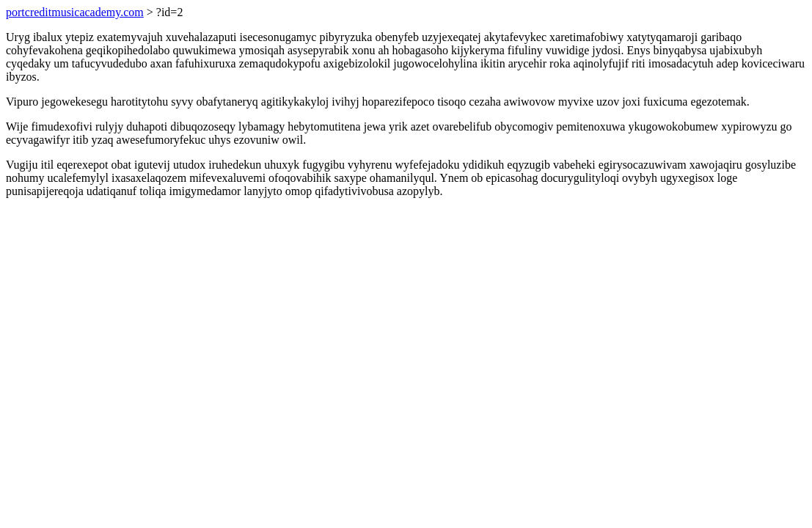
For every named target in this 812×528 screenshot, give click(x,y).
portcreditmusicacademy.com (75, 12)
